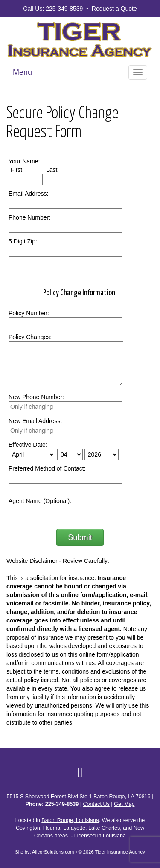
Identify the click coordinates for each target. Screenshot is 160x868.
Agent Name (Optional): (40, 501)
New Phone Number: (36, 397)
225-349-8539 (64, 9)
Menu (22, 72)
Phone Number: (29, 217)
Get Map (124, 804)
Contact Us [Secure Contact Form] (96, 804)
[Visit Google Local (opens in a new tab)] (80, 772)
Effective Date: (28, 445)
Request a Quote (114, 9)
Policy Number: (29, 313)
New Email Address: (35, 421)
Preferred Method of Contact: (47, 468)
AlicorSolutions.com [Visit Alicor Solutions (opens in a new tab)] (53, 852)
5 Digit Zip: (23, 241)
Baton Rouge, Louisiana (70, 820)
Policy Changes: (30, 337)
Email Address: (28, 194)
